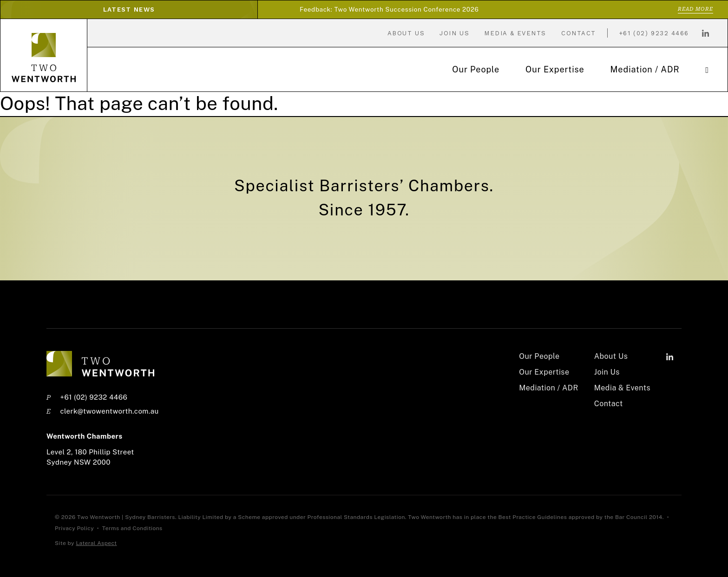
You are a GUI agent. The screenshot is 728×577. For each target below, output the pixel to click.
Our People (476, 69)
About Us (406, 33)
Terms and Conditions (132, 528)
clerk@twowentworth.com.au (109, 411)
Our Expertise (555, 69)
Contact (579, 33)
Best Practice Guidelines (533, 517)
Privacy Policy (75, 528)
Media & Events (515, 33)
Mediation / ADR (645, 69)
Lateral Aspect (96, 543)
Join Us (454, 33)
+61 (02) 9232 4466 (654, 33)
